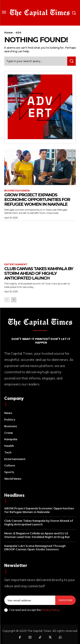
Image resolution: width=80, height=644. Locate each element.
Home (9, 33)
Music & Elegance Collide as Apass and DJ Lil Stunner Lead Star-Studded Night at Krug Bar (37, 535)
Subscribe (65, 600)
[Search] (71, 61)
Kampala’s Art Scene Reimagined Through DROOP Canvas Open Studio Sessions (35, 548)
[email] (30, 600)
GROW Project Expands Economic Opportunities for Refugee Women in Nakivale (37, 200)
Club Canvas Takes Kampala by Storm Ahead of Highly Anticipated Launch (39, 273)
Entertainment (16, 264)
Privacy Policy (50, 610)
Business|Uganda (17, 191)
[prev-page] (7, 300)
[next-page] (14, 300)
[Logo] (40, 13)
